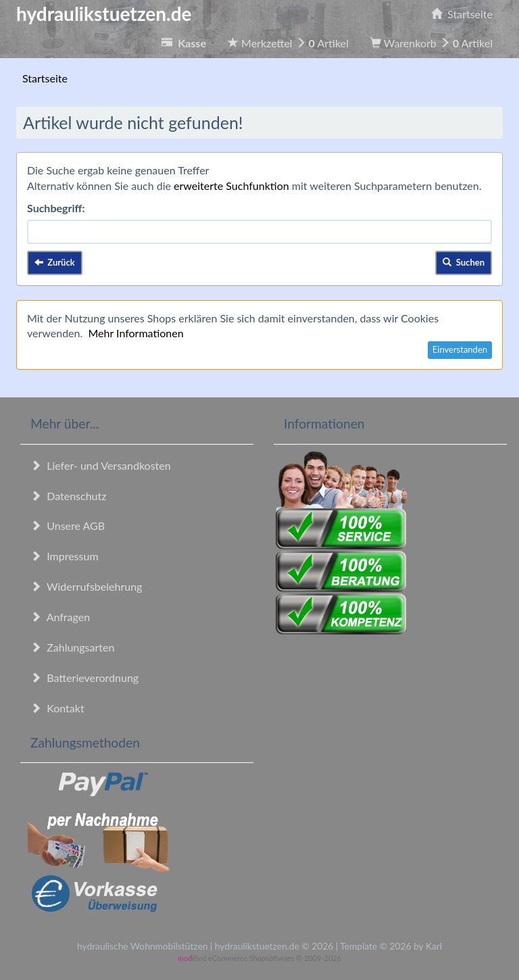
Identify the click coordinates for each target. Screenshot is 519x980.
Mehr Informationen (135, 333)
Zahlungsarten (72, 647)
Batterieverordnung (84, 678)
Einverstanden (460, 349)
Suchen (464, 262)
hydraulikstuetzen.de (104, 14)
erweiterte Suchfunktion (231, 186)
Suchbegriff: (56, 208)
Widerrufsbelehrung (86, 586)
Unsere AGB (68, 525)
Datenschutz (68, 496)
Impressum (65, 556)
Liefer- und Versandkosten (101, 465)
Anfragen (60, 617)
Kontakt (57, 708)
